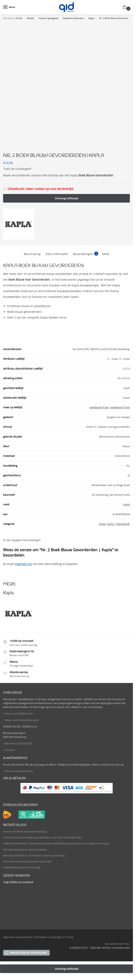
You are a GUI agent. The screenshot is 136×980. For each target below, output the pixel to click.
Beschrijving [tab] (32, 254)
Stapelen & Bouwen (73, 18)
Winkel (30, 18)
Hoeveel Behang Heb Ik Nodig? (22, 867)
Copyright (56, 937)
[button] (125, 7)
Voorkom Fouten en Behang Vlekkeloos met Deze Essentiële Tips (42, 837)
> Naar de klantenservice (18, 771)
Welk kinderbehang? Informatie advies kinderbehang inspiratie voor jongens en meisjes (56, 843)
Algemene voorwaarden (18, 937)
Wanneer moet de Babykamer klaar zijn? (28, 861)
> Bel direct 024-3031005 (18, 743)
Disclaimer (41, 937)
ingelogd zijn (23, 564)
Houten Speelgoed (49, 18)
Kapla (91, 18)
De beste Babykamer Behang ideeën (25, 850)
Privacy (69, 937)
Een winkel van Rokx (117, 944)
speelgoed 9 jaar (120, 407)
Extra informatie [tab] (57, 254)
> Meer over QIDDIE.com (18, 713)
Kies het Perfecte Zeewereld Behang (25, 831)
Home (19, 18)
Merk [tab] (106, 254)
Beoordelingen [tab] (86, 254)
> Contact (9, 750)
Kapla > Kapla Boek (118, 524)
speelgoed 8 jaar (99, 407)
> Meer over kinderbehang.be (21, 720)
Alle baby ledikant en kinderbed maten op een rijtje (34, 855)
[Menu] (9, 7)
